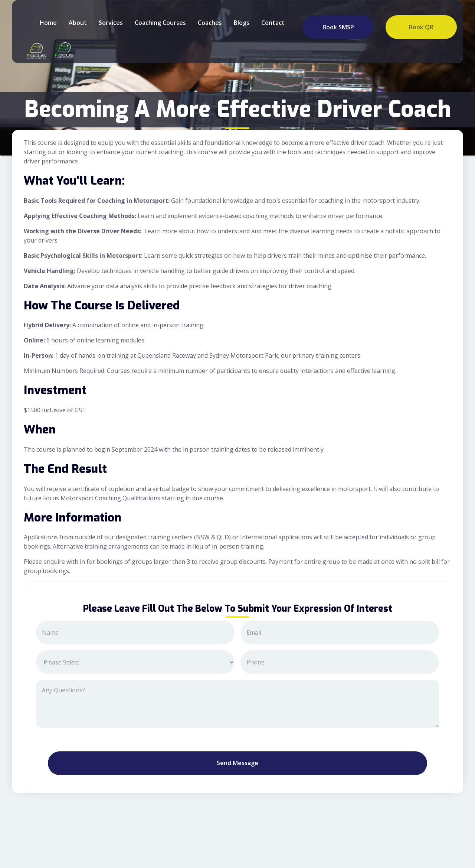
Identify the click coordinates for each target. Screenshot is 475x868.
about (78, 23)
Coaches (210, 23)
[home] (35, 51)
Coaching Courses (160, 23)
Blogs (242, 23)
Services (111, 23)
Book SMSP (338, 27)
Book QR (421, 27)
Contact (273, 23)
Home (48, 23)
